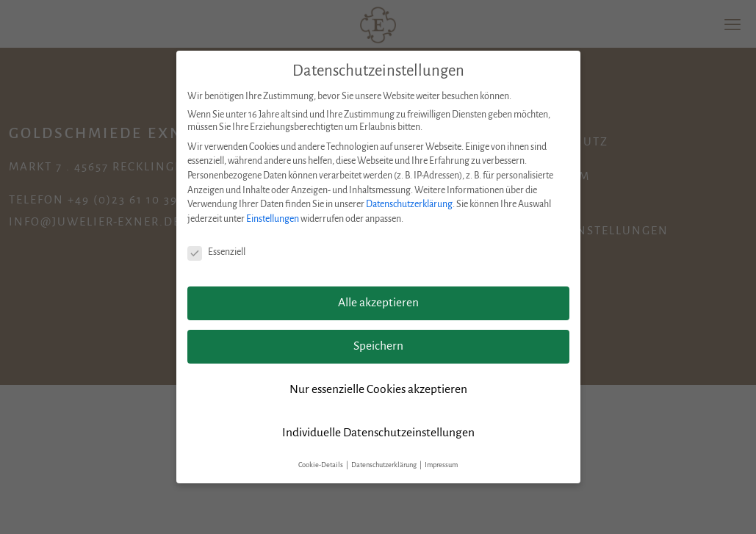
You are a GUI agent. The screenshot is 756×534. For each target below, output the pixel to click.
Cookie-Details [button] (321, 465)
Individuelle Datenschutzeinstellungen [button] (378, 433)
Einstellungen (273, 219)
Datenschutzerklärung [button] (385, 465)
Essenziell (216, 252)
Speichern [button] (378, 346)
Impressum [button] (441, 465)
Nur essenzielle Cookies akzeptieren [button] (378, 389)
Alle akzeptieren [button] (378, 303)
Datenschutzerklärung (409, 204)
